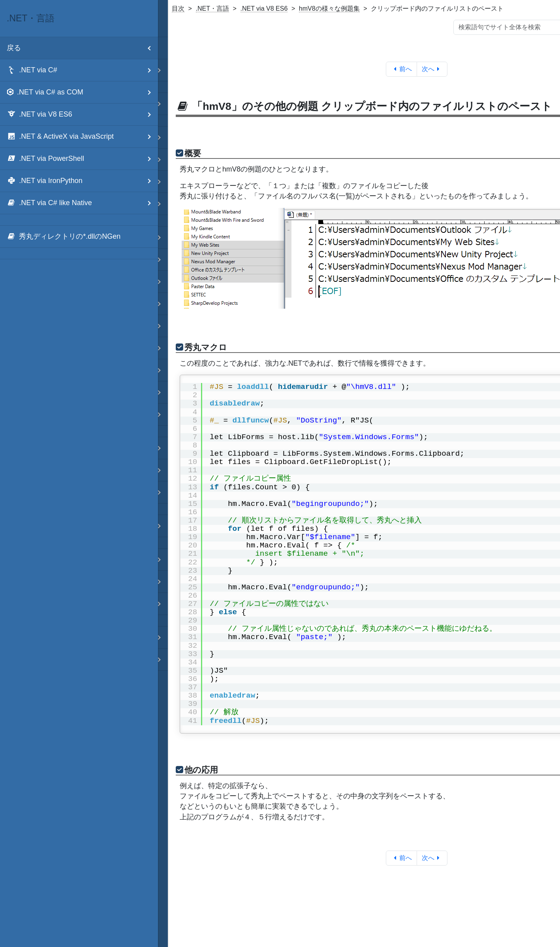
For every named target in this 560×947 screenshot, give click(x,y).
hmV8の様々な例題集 (329, 8)
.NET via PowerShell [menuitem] (82, 159)
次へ (432, 69)
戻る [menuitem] (82, 48)
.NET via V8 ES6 (264, 8)
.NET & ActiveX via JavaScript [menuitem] (82, 137)
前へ (401, 69)
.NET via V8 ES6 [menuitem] (82, 114)
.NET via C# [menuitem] (82, 70)
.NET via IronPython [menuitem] (82, 181)
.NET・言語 (212, 8)
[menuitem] (79, 237)
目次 (178, 8)
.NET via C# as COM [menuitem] (82, 92)
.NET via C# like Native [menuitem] (82, 203)
